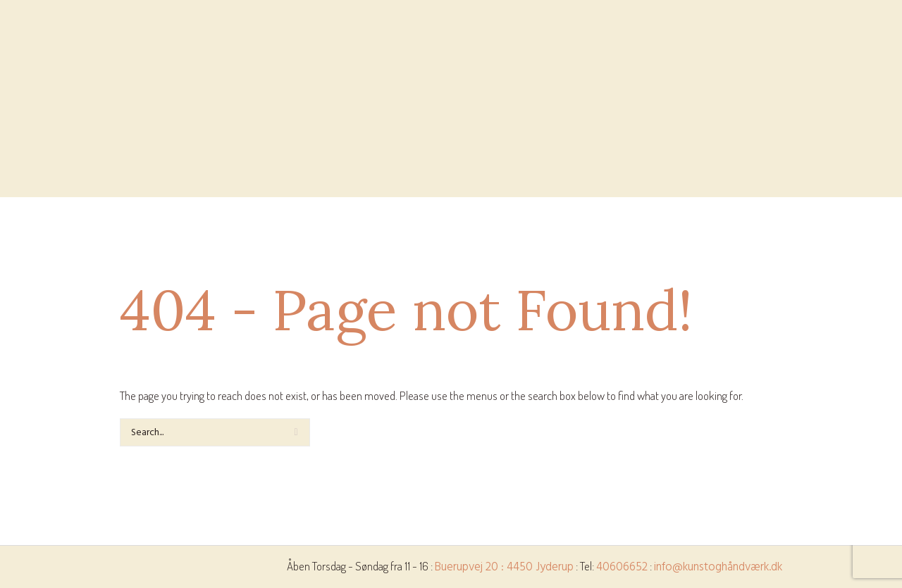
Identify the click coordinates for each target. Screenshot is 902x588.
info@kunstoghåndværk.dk (718, 567)
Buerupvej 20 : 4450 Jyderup (504, 567)
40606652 (622, 567)
